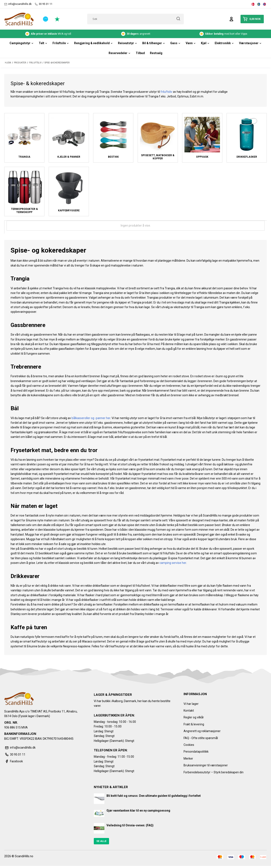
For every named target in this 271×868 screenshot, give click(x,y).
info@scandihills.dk (18, 4)
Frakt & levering (194, 724)
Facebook (14, 761)
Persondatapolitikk (196, 752)
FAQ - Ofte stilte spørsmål (201, 738)
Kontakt (189, 711)
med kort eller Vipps (223, 34)
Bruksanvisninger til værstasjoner (206, 765)
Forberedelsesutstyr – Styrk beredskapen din (214, 772)
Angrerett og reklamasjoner (202, 731)
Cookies (189, 745)
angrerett (136, 34)
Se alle (101, 841)
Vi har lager (191, 704)
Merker (188, 759)
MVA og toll (48, 34)
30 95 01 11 (44, 4)
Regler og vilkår (194, 717)
